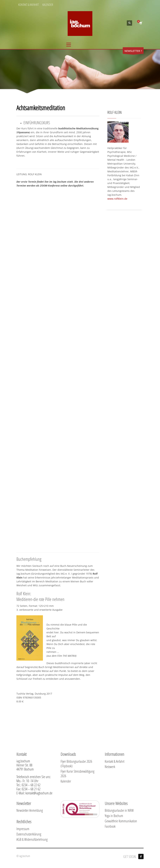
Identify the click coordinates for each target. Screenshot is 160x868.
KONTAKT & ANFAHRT (29, 5)
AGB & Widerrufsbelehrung (32, 839)
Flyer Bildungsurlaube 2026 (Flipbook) (76, 764)
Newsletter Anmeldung (30, 810)
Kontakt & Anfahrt (115, 761)
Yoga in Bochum (114, 816)
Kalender (66, 781)
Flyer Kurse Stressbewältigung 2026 (77, 774)
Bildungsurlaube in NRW (119, 810)
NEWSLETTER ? (133, 51)
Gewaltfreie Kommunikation (121, 821)
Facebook (110, 826)
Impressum (23, 829)
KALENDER (48, 5)
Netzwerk (110, 767)
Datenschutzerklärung (29, 834)
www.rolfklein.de (117, 199)
